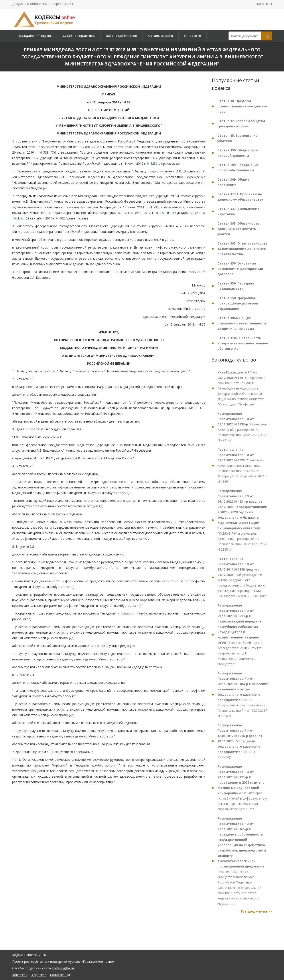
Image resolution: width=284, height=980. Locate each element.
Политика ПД (60, 975)
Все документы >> (256, 911)
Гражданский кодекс (35, 36)
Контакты (264, 4)
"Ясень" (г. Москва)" (240, 741)
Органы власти (161, 36)
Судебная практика (79, 36)
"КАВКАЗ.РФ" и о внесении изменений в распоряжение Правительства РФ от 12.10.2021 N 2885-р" (242, 520)
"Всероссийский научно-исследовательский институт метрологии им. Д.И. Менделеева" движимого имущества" (241, 635)
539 (46, 152)
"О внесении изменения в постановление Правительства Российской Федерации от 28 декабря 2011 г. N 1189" (242, 465)
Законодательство (121, 36)
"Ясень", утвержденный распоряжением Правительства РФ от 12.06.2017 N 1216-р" (243, 694)
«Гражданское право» (98, 961)
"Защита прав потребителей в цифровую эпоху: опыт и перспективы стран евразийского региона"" (243, 788)
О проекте (192, 36)
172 (162, 213)
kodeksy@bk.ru (63, 968)
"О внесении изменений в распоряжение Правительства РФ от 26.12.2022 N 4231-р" (243, 427)
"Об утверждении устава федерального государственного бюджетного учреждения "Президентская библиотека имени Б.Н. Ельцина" (242, 577)
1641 (16, 218)
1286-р (155, 163)
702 (62, 218)
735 (156, 207)
